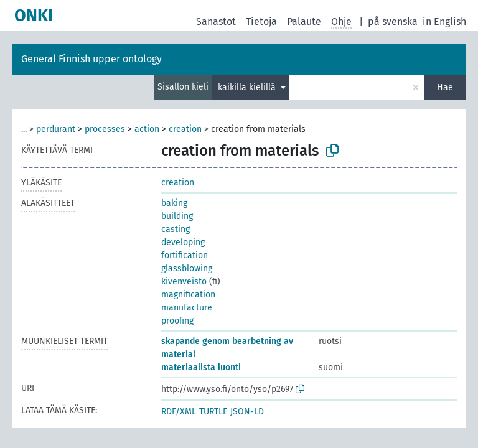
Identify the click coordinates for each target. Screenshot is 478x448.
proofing (177, 321)
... (24, 129)
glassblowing (187, 268)
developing (183, 242)
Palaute (304, 21)
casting (176, 229)
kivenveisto (184, 282)
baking (174, 203)
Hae (445, 87)
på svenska (393, 21)
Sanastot (216, 21)
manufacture (187, 308)
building (177, 216)
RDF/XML (179, 412)
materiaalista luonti (201, 367)
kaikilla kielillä (248, 87)
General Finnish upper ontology (91, 59)
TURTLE (213, 412)
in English (444, 21)
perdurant (56, 129)
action (147, 129)
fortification (185, 255)
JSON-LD (247, 412)
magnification (188, 295)
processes (105, 129)
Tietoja (261, 21)
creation (185, 129)
